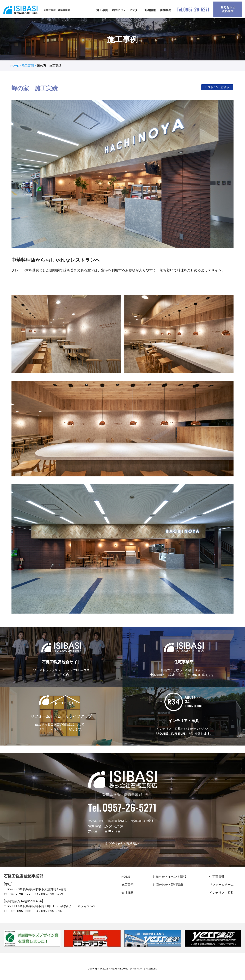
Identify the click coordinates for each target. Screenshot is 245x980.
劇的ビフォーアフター (126, 10)
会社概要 (165, 10)
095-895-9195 (21, 917)
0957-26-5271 (21, 899)
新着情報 (150, 10)
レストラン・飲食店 (217, 88)
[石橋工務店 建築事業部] (37, 10)
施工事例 (102, 10)
